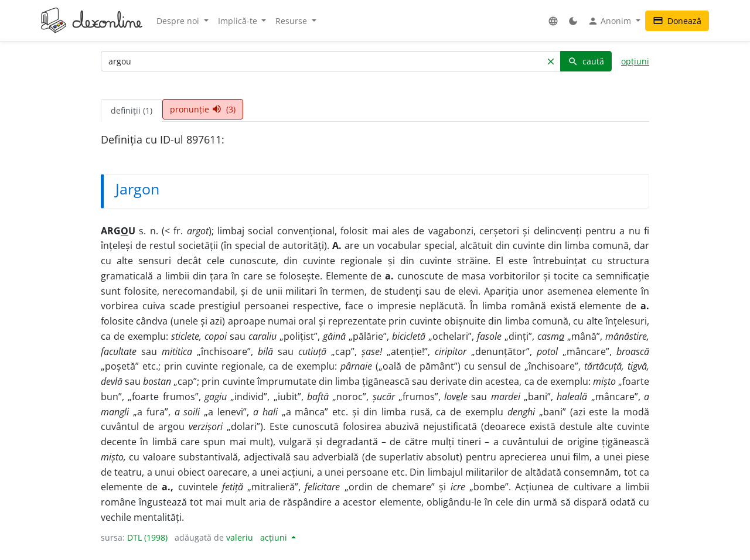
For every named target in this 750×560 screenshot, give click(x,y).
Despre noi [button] (179, 21)
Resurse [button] (292, 21)
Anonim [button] (611, 21)
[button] (553, 21)
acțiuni (275, 537)
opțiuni (635, 61)
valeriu (240, 537)
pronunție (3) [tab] (203, 109)
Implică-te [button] (239, 21)
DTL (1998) (147, 537)
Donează (677, 21)
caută (586, 61)
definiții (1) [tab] (132, 110)
